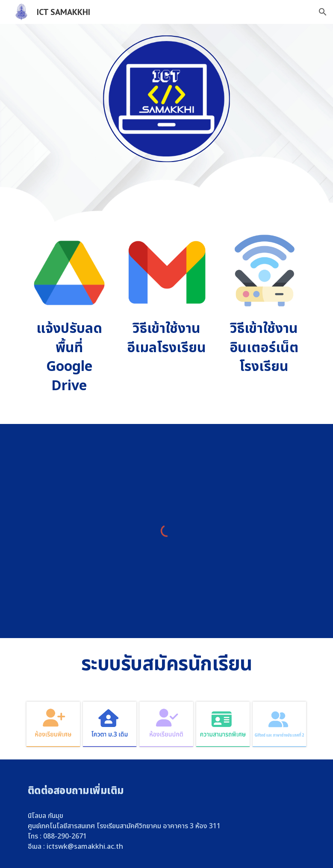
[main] (69, 357)
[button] (323, 12)
